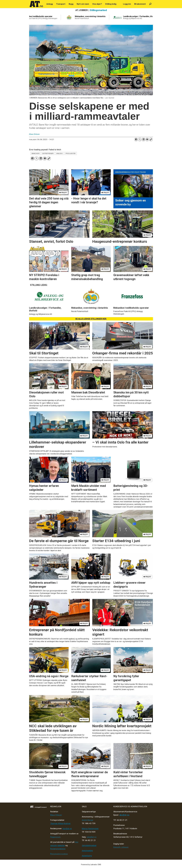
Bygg (71, 4)
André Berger (88, 820)
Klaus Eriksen (56, 815)
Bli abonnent (140, 4)
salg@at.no (92, 837)
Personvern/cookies (59, 854)
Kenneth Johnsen (121, 847)
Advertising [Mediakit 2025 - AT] (87, 856)
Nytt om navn (83, 4)
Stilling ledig (111, 4)
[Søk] (150, 4)
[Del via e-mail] (147, 139)
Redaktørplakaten (58, 849)
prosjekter (71, 153)
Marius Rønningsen (90, 828)
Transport (61, 4)
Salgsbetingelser (89, 845)
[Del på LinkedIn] (143, 139)
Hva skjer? (97, 4)
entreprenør (48, 153)
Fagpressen (55, 837)
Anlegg (50, 4)
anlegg (59, 153)
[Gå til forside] (36, 4)
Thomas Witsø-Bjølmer (60, 823)
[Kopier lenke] (151, 139)
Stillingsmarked (98, 10)
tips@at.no (67, 828)
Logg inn (127, 4)
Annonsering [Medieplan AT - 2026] (87, 851)
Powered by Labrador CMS (91, 865)
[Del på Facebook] (136, 139)
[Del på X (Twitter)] (140, 139)
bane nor (36, 153)
